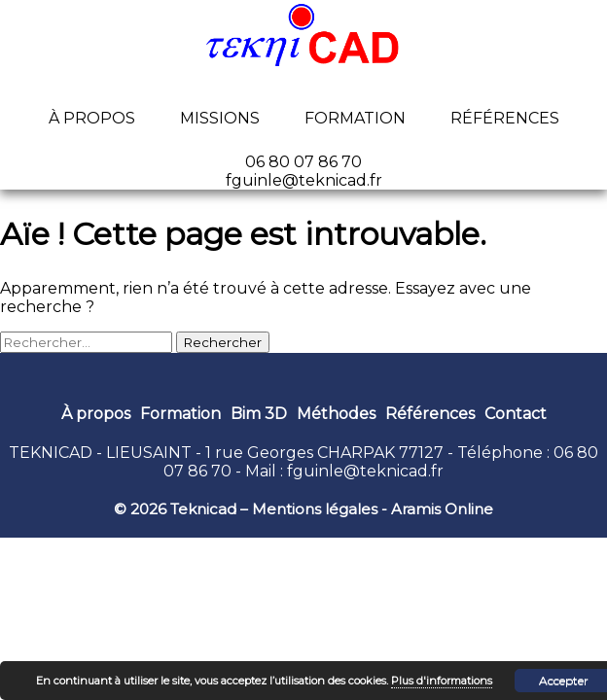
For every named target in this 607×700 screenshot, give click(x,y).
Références (505, 118)
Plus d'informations (442, 681)
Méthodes (336, 414)
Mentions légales (315, 509)
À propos (92, 118)
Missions (220, 118)
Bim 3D (259, 414)
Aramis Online (442, 509)
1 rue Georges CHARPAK (300, 453)
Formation (355, 118)
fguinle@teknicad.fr (365, 471)
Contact (516, 414)
